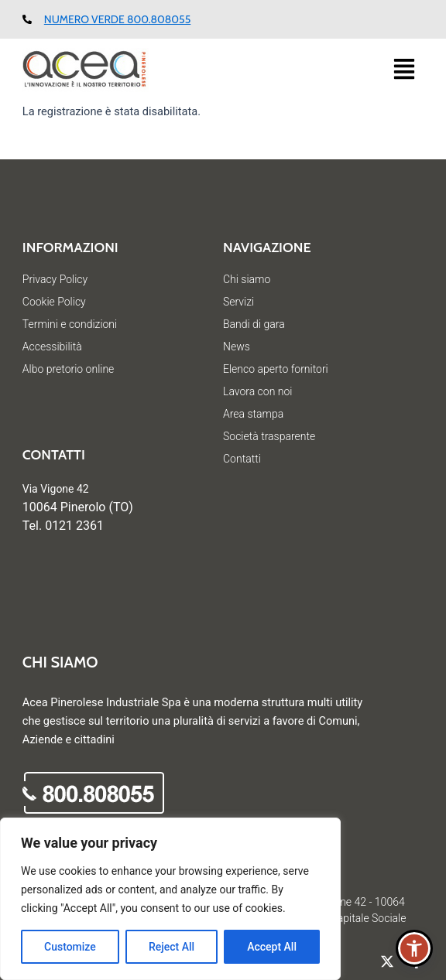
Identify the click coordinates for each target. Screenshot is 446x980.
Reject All (172, 947)
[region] (170, 899)
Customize (70, 947)
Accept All (272, 947)
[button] (410, 70)
